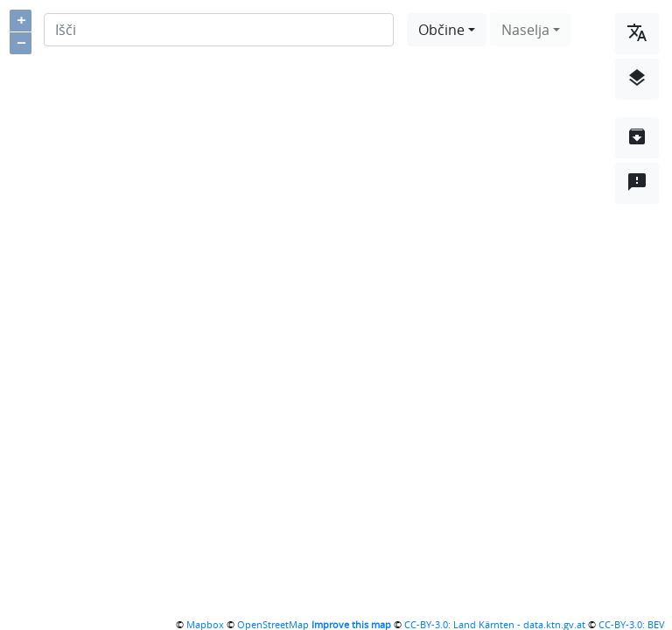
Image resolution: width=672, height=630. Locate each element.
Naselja (525, 30)
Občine (441, 30)
